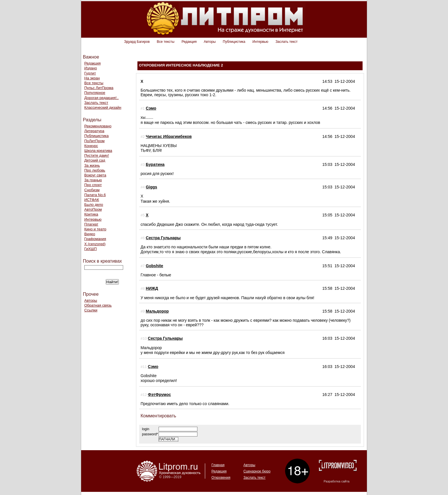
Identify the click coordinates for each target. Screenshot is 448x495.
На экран (92, 78)
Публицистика (234, 42)
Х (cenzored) (95, 244)
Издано (91, 68)
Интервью (261, 42)
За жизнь (92, 165)
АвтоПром (93, 209)
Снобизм (92, 190)
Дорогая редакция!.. (101, 98)
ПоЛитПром (94, 141)
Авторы (210, 42)
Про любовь (95, 170)
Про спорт (93, 185)
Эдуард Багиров (137, 42)
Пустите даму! (97, 155)
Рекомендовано (98, 126)
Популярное (95, 93)
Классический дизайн (103, 107)
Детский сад (95, 160)
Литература (94, 131)
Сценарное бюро (257, 471)
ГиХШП (91, 249)
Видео (90, 234)
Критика (91, 214)
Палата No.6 (95, 195)
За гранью (93, 180)
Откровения (221, 478)
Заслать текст (286, 42)
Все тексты (166, 42)
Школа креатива (98, 151)
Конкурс (91, 146)
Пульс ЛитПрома (99, 88)
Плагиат (91, 224)
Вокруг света (95, 175)
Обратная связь (98, 305)
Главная (218, 465)
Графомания (95, 239)
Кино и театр (95, 229)
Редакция (189, 42)
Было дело (94, 205)
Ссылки (91, 310)
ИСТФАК (92, 200)
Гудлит (90, 73)
